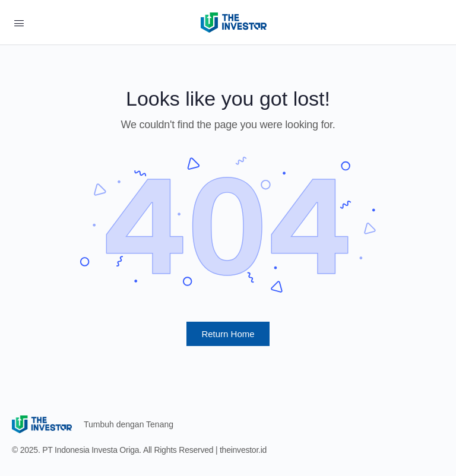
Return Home (228, 334)
